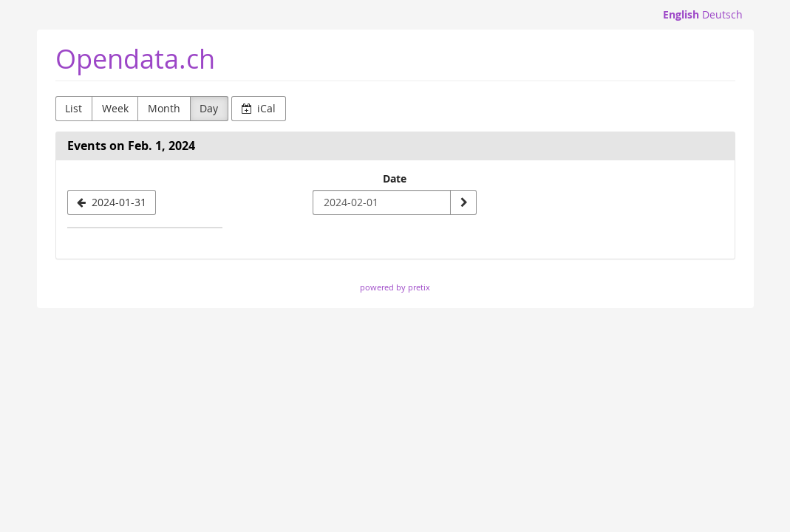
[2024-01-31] (112, 202)
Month (164, 108)
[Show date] (463, 202)
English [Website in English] (681, 14)
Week (115, 108)
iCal (259, 108)
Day (209, 108)
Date (395, 178)
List (74, 108)
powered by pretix (395, 287)
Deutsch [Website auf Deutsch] (722, 14)
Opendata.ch (135, 59)
